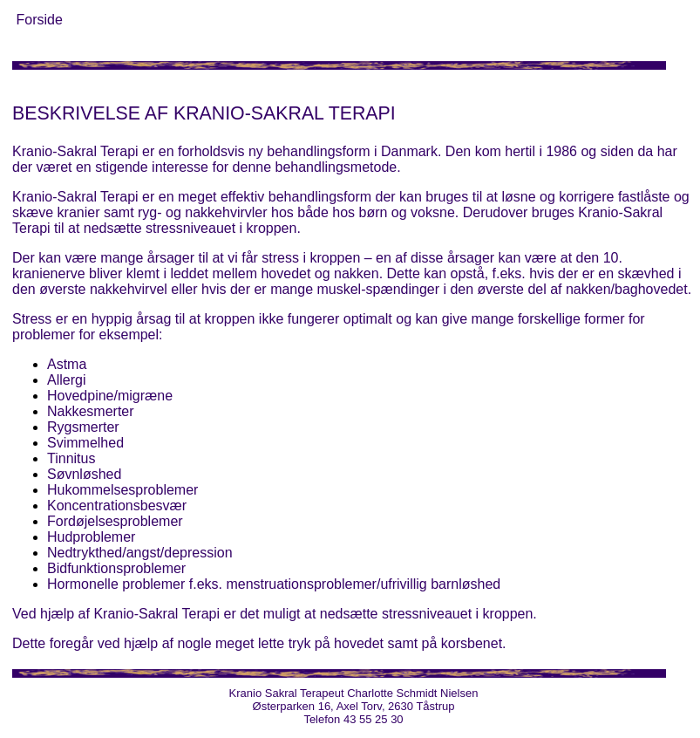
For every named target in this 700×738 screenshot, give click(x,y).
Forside (39, 20)
